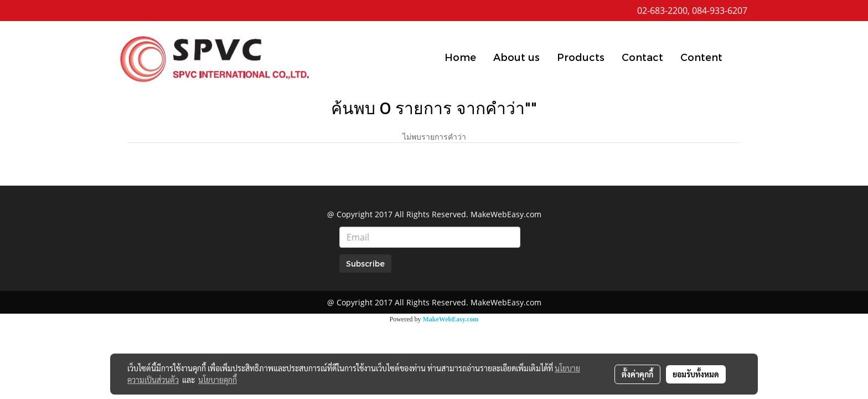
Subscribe (365, 264)
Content (701, 57)
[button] (741, 57)
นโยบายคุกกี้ (218, 380)
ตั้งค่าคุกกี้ (637, 374)
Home (460, 57)
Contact (642, 57)
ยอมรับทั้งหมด (696, 374)
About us (516, 57)
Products (581, 57)
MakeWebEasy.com (451, 319)
